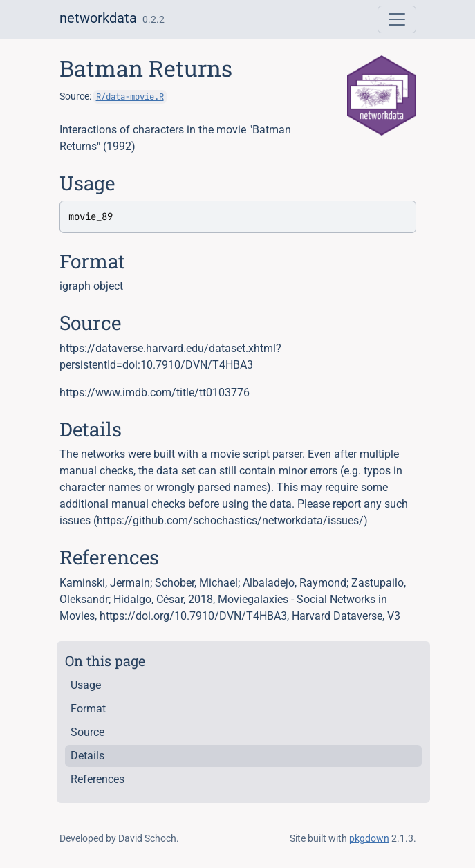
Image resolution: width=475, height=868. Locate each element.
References (97, 779)
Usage (86, 685)
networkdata (98, 18)
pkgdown (369, 838)
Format (88, 709)
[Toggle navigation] (397, 19)
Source (87, 732)
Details (87, 756)
